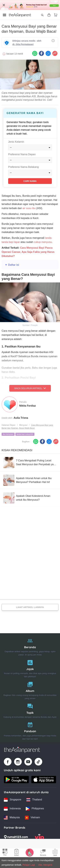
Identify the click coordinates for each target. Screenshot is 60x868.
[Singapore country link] (13, 800)
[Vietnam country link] (32, 818)
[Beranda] (30, 646)
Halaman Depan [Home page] (9, 425)
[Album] (30, 690)
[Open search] (42, 15)
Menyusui (23, 425)
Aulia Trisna (21, 418)
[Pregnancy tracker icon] (30, 852)
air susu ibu (29, 208)
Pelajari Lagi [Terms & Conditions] (29, 865)
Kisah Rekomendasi (17, 450)
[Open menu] (4, 15)
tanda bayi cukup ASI (25, 434)
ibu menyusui (8, 434)
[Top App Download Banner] (30, 5)
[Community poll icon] (55, 853)
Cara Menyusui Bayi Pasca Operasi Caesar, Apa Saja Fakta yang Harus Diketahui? (28, 252)
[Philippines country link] (35, 809)
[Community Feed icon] (43, 853)
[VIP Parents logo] (39, 838)
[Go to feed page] (20, 15)
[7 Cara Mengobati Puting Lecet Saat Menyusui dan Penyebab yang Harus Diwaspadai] (30, 463)
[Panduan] (30, 730)
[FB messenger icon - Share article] (48, 53)
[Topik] (30, 710)
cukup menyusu (43, 242)
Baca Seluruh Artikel (30, 388)
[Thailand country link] (34, 800)
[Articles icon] (16, 853)
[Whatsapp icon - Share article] (35, 53)
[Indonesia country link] (12, 809)
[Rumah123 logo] (16, 838)
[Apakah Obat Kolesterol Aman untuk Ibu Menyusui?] (30, 498)
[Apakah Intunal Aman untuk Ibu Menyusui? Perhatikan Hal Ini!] (30, 480)
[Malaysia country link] (12, 818)
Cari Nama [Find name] (30, 181)
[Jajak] (30, 668)
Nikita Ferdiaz (28, 406)
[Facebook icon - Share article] (41, 53)
